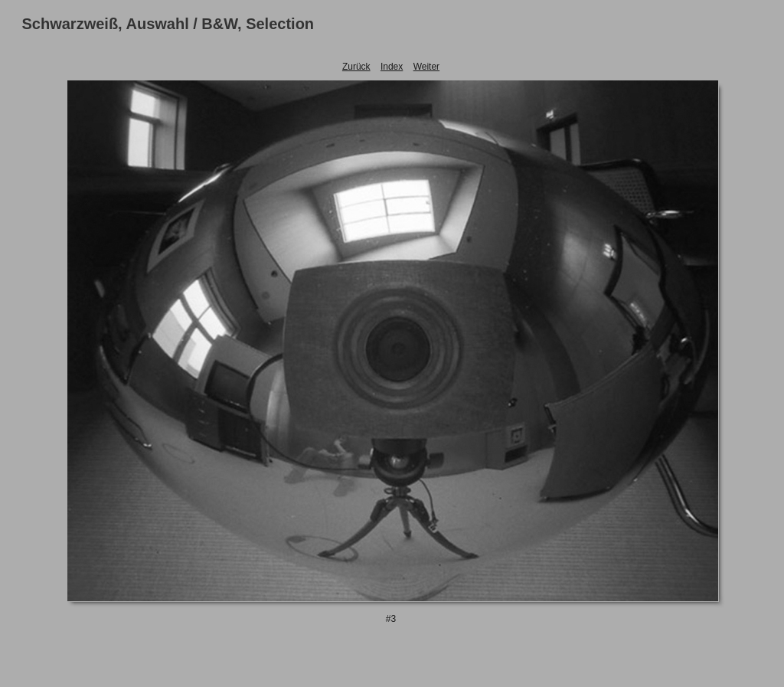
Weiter (426, 67)
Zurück (356, 67)
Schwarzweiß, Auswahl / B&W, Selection (168, 24)
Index (392, 67)
